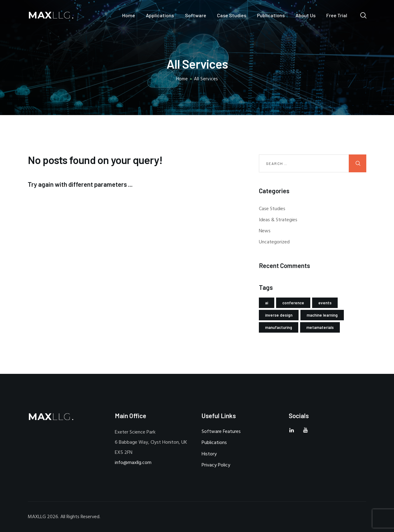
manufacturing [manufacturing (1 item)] (279, 327)
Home (182, 79)
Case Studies (272, 209)
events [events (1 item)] (325, 303)
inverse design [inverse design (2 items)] (279, 315)
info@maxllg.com (133, 463)
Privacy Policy (216, 465)
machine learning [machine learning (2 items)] (322, 315)
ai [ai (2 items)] (267, 303)
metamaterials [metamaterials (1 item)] (320, 327)
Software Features (221, 432)
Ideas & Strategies (278, 220)
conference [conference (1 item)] (293, 303)
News (265, 231)
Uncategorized (274, 242)
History (209, 454)
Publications (214, 443)
